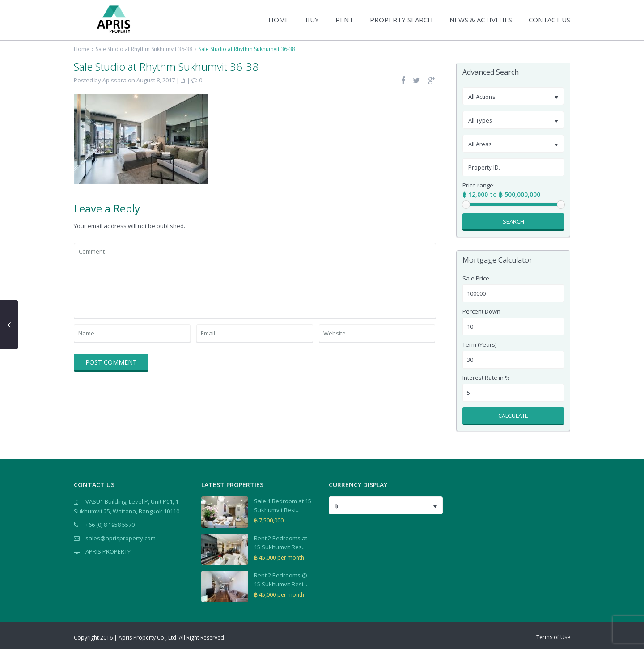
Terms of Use (553, 637)
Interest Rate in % (486, 378)
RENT (344, 20)
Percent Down (481, 312)
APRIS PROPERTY (108, 551)
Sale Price (476, 278)
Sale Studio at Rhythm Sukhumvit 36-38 (144, 49)
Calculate (513, 416)
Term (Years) (479, 345)
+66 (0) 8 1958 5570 (110, 525)
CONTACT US (549, 20)
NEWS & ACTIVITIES (481, 20)
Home (82, 49)
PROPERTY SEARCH (401, 20)
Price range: (479, 185)
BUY (312, 20)
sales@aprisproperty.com (121, 538)
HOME (279, 20)
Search (513, 221)
